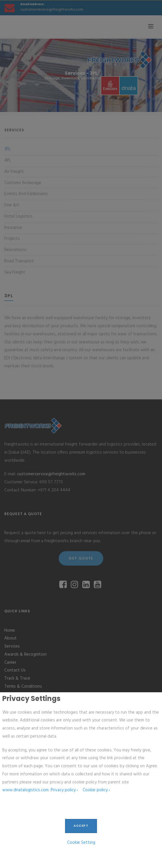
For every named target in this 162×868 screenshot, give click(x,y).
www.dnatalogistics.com (25, 790)
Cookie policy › (96, 790)
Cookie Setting (81, 843)
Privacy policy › (64, 790)
